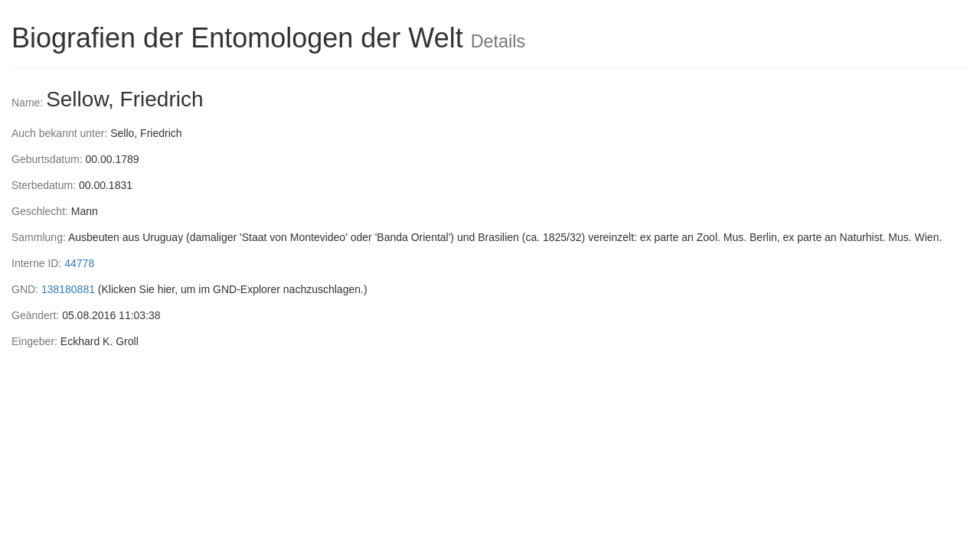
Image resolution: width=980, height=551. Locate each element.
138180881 (68, 289)
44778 (79, 263)
